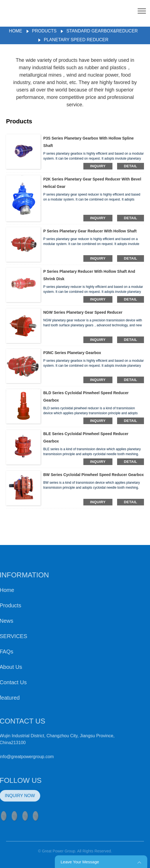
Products (44, 31)
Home (16, 31)
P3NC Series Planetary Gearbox (72, 353)
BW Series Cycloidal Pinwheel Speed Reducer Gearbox (94, 475)
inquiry (98, 166)
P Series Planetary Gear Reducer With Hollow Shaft (90, 231)
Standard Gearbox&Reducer (102, 31)
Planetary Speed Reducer (76, 40)
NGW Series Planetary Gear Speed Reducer (83, 312)
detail (131, 166)
